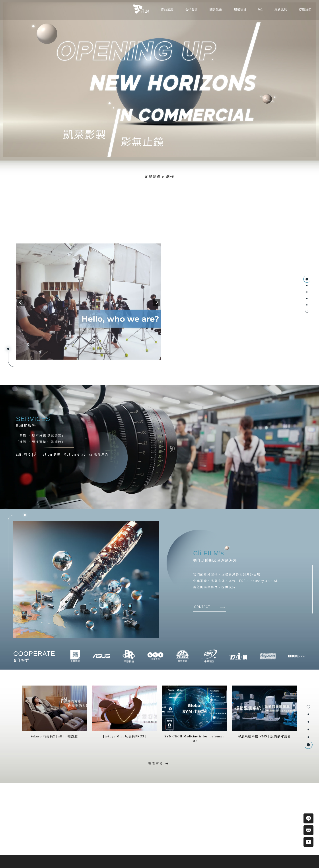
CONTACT (202, 607)
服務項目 (240, 9)
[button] (20, 303)
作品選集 (167, 9)
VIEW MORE (193, 321)
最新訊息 (281, 9)
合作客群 (191, 9)
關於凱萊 (216, 9)
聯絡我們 (305, 9)
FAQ (260, 9)
